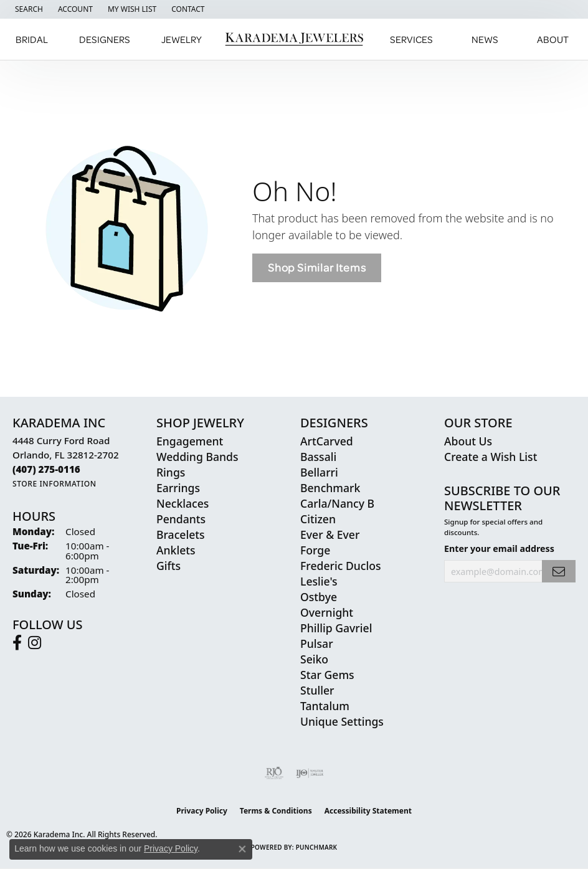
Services (411, 39)
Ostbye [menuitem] (319, 597)
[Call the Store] (46, 469)
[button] (28, 9)
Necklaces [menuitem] (183, 503)
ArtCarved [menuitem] (327, 441)
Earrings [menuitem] (178, 488)
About (553, 39)
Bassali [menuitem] (318, 457)
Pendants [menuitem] (181, 519)
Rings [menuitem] (171, 472)
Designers (105, 39)
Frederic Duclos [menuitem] (340, 566)
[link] (187, 9)
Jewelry (182, 39)
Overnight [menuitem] (327, 612)
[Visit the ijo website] (310, 773)
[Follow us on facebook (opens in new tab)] (17, 643)
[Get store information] (55, 484)
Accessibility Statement (368, 811)
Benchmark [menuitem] (330, 488)
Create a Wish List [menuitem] (491, 457)
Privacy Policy (202, 811)
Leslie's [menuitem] (319, 581)
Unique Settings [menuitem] (342, 721)
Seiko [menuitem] (314, 659)
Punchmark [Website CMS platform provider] (317, 847)
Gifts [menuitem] (168, 566)
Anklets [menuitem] (176, 550)
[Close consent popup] (242, 849)
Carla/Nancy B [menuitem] (337, 503)
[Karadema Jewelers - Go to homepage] (294, 40)
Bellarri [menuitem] (319, 472)
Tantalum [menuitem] (325, 706)
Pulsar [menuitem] (317, 643)
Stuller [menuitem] (317, 690)
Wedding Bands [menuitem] (197, 457)
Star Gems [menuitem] (327, 675)
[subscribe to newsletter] (559, 572)
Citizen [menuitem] (318, 519)
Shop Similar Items (317, 268)
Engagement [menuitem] (190, 441)
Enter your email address (499, 548)
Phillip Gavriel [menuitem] (336, 628)
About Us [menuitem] (468, 441)
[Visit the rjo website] (274, 773)
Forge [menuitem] (315, 550)
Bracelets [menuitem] (181, 534)
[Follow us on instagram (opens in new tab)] (35, 643)
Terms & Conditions (276, 811)
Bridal (32, 39)
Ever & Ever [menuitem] (330, 534)
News (485, 39)
